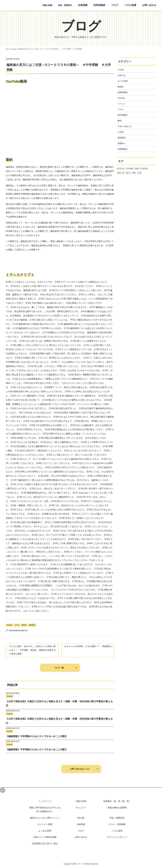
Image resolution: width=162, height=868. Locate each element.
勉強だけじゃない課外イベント (45, 818)
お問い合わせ (150, 7)
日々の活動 (123, 81)
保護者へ (122, 143)
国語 (137, 169)
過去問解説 (123, 115)
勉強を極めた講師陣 (117, 808)
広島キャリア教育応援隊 (45, 837)
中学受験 (130, 169)
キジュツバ (81, 808)
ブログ (120, 7)
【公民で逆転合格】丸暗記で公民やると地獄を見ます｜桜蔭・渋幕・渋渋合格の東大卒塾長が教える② (59, 704)
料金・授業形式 (117, 818)
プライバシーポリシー (117, 837)
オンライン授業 (45, 824)
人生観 (121, 132)
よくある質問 (45, 831)
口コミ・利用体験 (117, 824)
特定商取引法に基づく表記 (45, 844)
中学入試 (121, 169)
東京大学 (121, 173)
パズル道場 (134, 7)
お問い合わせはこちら (80, 769)
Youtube (10, 625)
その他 (121, 70)
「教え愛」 (81, 818)
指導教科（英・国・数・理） (117, 801)
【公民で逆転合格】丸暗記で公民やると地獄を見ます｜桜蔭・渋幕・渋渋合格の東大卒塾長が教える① (59, 721)
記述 (140, 173)
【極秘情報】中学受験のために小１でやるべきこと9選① (36, 750)
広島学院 (145, 169)
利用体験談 (106, 7)
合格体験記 (123, 149)
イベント (122, 104)
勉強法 (24, 625)
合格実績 (91, 7)
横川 (128, 173)
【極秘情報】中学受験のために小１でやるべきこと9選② (36, 736)
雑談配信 (32, 625)
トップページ (45, 801)
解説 (120, 121)
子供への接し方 (125, 126)
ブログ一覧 (59, 668)
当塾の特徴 (81, 801)
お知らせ (122, 75)
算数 (134, 173)
